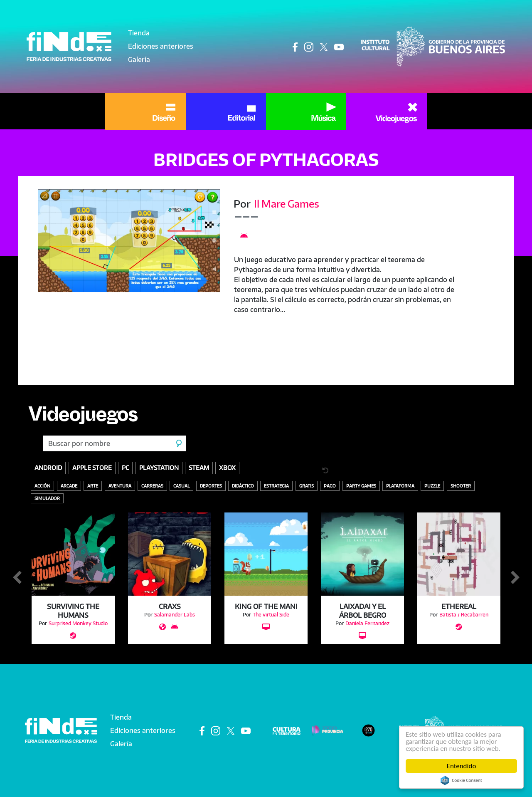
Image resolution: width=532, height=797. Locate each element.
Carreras (152, 486)
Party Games (361, 486)
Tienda (139, 33)
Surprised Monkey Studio (78, 623)
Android (48, 468)
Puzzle (432, 486)
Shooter (461, 486)
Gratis (307, 486)
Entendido (462, 766)
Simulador (47, 498)
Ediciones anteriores (161, 46)
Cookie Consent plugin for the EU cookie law (461, 780)
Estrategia (276, 486)
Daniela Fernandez (367, 623)
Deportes (211, 486)
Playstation (159, 468)
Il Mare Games (287, 203)
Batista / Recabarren (464, 615)
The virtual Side (271, 615)
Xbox (227, 468)
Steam (199, 468)
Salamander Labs (175, 615)
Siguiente (515, 578)
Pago (330, 486)
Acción (42, 486)
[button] (129, 241)
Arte (93, 486)
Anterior (17, 578)
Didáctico (243, 486)
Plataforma (400, 486)
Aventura (120, 486)
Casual (181, 486)
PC (125, 468)
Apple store (92, 468)
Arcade (69, 486)
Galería (139, 59)
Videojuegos (83, 418)
